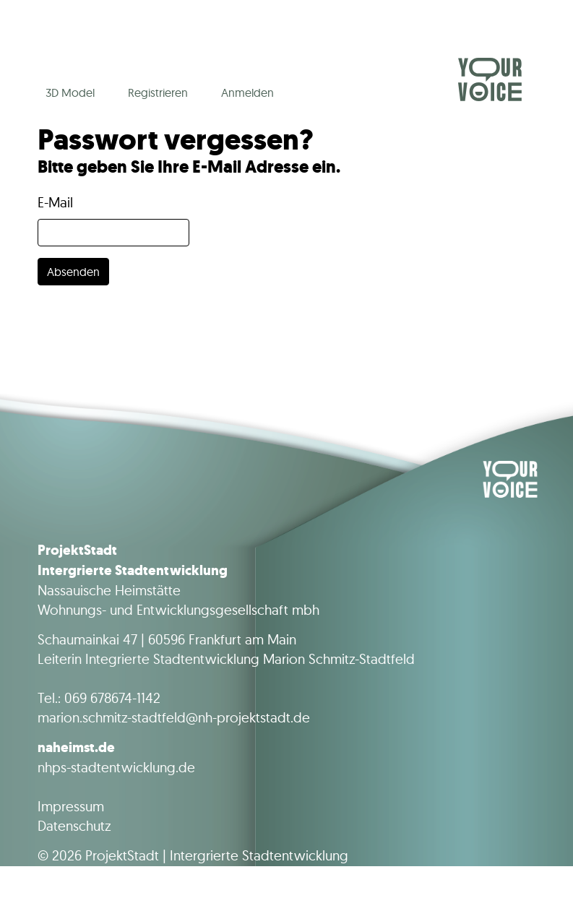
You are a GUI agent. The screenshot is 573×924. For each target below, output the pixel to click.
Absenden (73, 272)
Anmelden (247, 92)
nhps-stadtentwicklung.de (116, 767)
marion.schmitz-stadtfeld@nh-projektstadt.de (174, 717)
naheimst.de (76, 747)
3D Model (70, 92)
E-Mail (55, 202)
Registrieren (158, 92)
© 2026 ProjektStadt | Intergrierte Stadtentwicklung (193, 855)
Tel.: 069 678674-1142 (99, 698)
